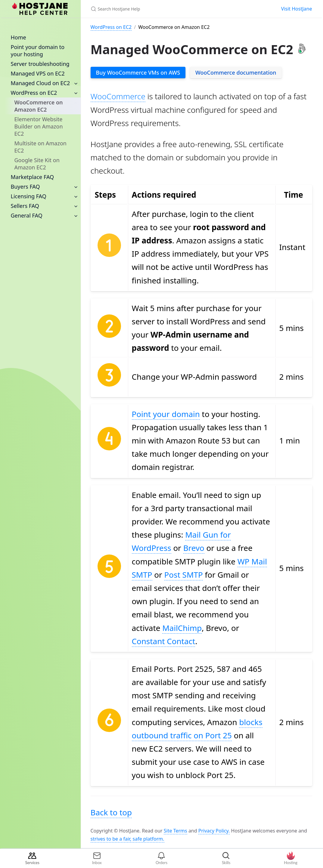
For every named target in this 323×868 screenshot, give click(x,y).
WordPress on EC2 (34, 93)
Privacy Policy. (214, 831)
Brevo (194, 548)
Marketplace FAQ (33, 177)
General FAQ (27, 215)
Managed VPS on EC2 (38, 73)
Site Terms (175, 831)
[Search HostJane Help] (162, 9)
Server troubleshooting (40, 64)
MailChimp (182, 628)
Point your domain (166, 414)
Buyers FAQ (25, 187)
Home (19, 37)
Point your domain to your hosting (38, 51)
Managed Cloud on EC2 (40, 83)
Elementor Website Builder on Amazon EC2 (39, 126)
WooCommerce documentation (236, 73)
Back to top (111, 812)
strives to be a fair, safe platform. (127, 839)
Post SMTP (184, 575)
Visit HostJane (297, 9)
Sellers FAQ (25, 206)
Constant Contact (164, 641)
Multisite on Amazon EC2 (40, 147)
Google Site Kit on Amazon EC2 (37, 164)
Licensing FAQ (29, 196)
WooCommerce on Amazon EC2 (39, 106)
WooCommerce (118, 96)
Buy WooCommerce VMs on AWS (138, 73)
